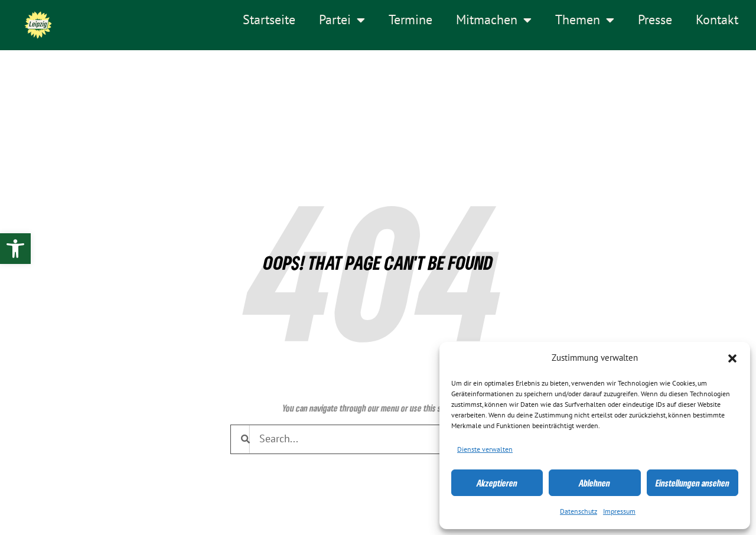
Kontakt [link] (717, 20)
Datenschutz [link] (579, 511)
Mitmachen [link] (494, 20)
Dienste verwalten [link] (485, 449)
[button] (732, 358)
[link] (15, 249)
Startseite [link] (269, 20)
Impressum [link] (619, 511)
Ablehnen (594, 483)
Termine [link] (410, 20)
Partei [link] (342, 20)
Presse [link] (655, 20)
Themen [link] (585, 20)
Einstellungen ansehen (693, 483)
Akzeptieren (497, 483)
